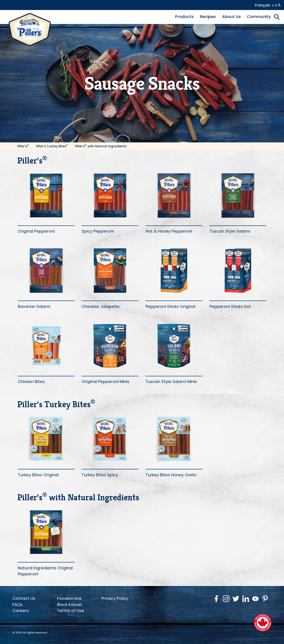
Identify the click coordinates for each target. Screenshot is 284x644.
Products (184, 17)
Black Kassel (69, 605)
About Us (231, 17)
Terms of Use (71, 611)
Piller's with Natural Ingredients (101, 146)
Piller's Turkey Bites (52, 146)
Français (263, 5)
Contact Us (24, 598)
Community (259, 17)
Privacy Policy (115, 598)
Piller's (23, 146)
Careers (21, 611)
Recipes (208, 17)
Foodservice (69, 598)
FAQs (18, 605)
